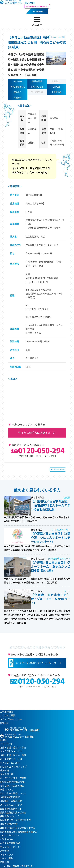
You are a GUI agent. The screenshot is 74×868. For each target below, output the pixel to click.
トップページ (7, 744)
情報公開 (4, 862)
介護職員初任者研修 (10, 797)
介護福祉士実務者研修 (11, 801)
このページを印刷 (59, 37)
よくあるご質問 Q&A (10, 843)
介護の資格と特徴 (9, 824)
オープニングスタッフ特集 (13, 778)
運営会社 (4, 723)
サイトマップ (7, 855)
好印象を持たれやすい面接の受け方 (17, 828)
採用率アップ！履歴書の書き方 (15, 820)
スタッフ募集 (7, 858)
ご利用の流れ (7, 712)
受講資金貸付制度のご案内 (13, 812)
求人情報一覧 (7, 774)
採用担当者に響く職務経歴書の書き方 (19, 832)
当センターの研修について (13, 793)
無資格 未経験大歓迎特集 (12, 782)
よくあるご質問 (8, 715)
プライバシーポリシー (11, 719)
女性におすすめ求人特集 (12, 786)
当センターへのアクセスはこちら (36, 698)
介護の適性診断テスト (11, 809)
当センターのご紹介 (10, 763)
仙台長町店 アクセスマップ (13, 767)
